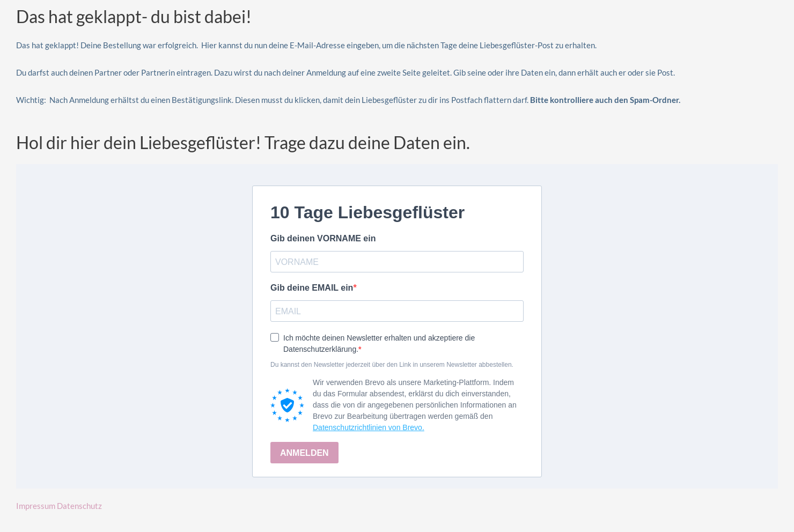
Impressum (36, 506)
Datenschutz (79, 506)
